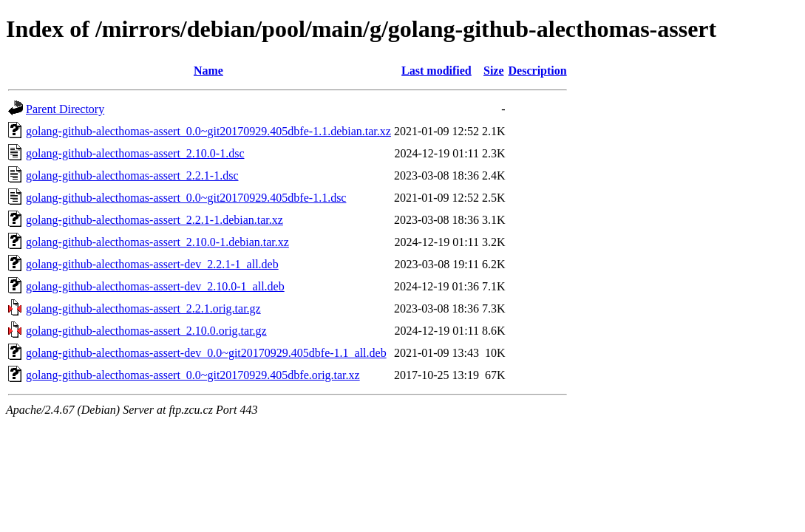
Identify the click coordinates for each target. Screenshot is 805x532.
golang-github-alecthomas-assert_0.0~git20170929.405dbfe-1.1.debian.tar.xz (208, 131)
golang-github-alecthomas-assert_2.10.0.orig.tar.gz (146, 331)
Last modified (437, 71)
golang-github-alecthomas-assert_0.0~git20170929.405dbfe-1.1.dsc (186, 198)
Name (208, 71)
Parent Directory (65, 109)
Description (538, 71)
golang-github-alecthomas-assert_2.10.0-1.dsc (135, 153)
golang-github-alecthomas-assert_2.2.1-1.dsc (132, 175)
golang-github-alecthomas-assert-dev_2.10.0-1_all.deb (155, 286)
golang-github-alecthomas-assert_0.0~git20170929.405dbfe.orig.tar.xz (193, 375)
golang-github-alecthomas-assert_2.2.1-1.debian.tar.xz (154, 220)
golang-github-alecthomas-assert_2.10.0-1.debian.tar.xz (157, 242)
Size (494, 71)
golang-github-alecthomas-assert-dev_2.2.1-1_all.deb (152, 264)
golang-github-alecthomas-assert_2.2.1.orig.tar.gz (143, 308)
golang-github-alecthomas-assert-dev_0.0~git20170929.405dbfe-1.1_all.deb (206, 353)
